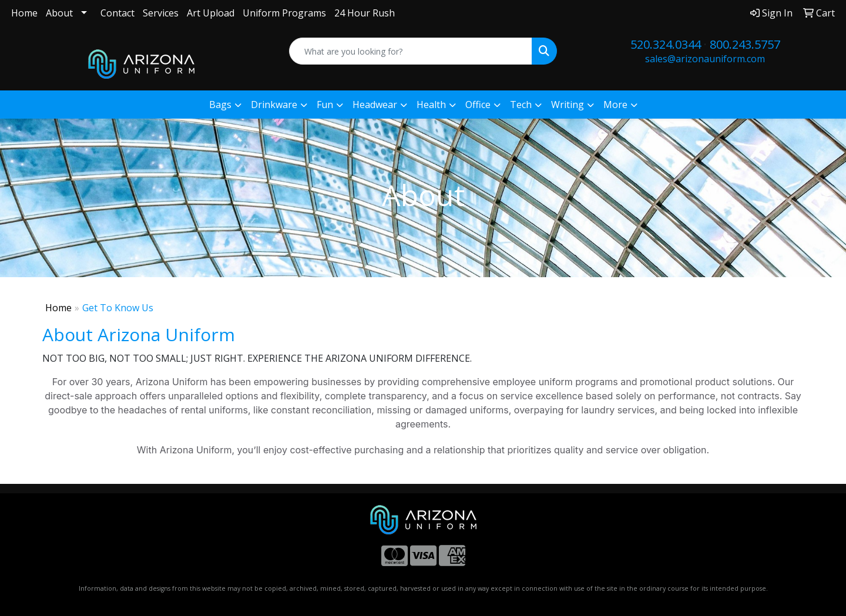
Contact (117, 13)
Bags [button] (220, 105)
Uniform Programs (284, 13)
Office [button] (478, 105)
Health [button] (431, 105)
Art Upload (211, 13)
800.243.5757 (745, 44)
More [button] (615, 105)
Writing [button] (568, 105)
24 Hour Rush (365, 13)
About (59, 13)
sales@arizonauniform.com (705, 59)
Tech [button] (521, 105)
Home (24, 13)
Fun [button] (325, 105)
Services (161, 13)
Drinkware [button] (274, 105)
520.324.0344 (666, 44)
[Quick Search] (411, 51)
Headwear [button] (375, 105)
